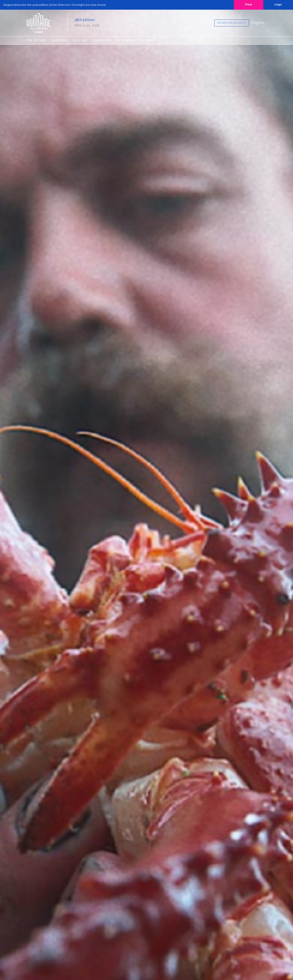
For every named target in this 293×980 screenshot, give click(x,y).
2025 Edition (60, 40)
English (258, 23)
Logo (278, 5)
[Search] (163, 40)
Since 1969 (80, 40)
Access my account (229, 23)
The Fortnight (36, 40)
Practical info (101, 40)
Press (249, 5)
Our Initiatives (125, 40)
